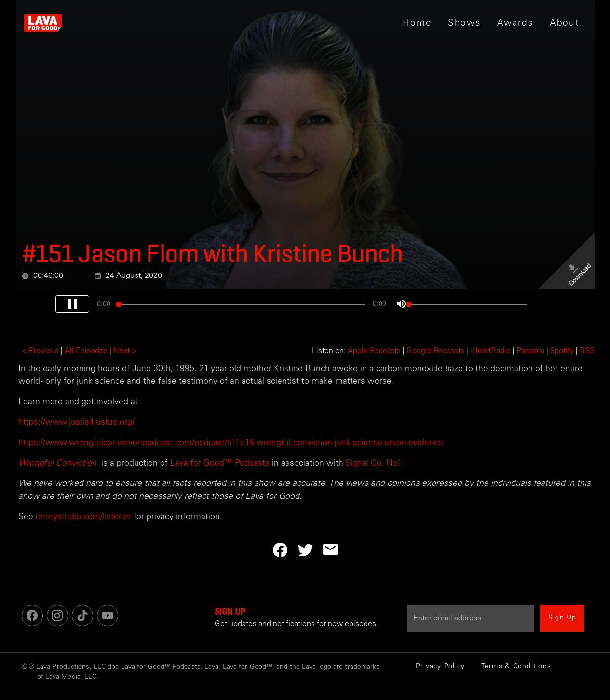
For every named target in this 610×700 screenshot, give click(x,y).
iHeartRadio (490, 351)
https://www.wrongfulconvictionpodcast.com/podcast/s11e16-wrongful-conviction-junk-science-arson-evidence (231, 443)
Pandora (530, 351)
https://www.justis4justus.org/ (76, 423)
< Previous (40, 351)
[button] (464, 23)
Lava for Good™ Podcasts (219, 464)
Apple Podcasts (374, 351)
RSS (587, 351)
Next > (125, 351)
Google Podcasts (435, 351)
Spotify (562, 351)
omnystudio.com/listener (83, 517)
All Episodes (86, 351)
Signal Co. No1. (373, 464)
